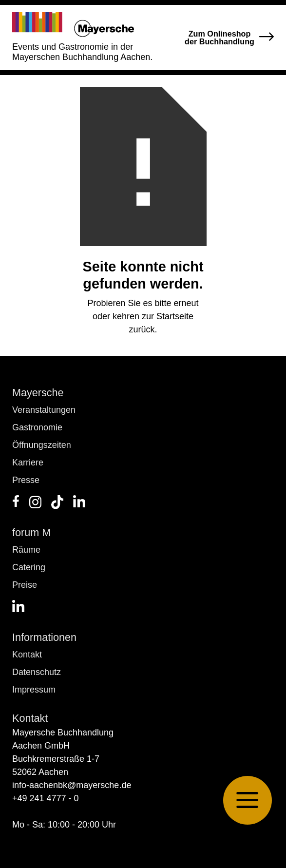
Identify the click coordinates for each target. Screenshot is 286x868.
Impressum (34, 690)
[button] (248, 800)
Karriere (28, 463)
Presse (26, 480)
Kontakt (27, 655)
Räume (26, 550)
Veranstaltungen (44, 410)
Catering (29, 567)
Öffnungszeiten (42, 445)
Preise (25, 585)
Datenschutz (37, 672)
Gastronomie (37, 427)
